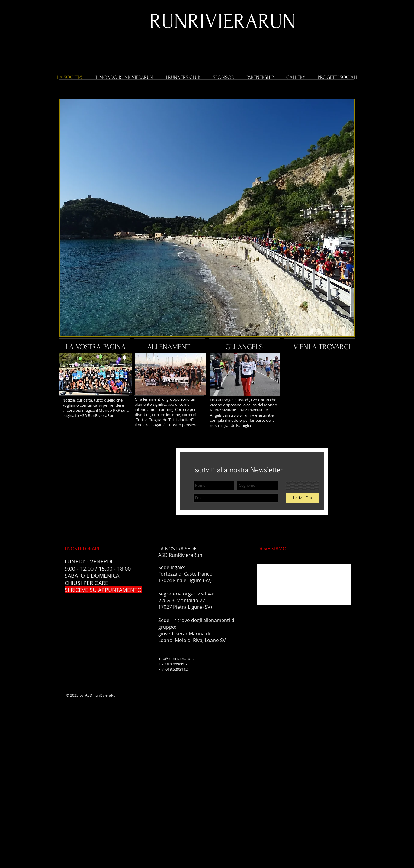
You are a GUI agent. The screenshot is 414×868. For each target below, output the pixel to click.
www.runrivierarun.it (252, 415)
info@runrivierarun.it (177, 658)
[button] (207, 218)
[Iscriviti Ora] (302, 498)
